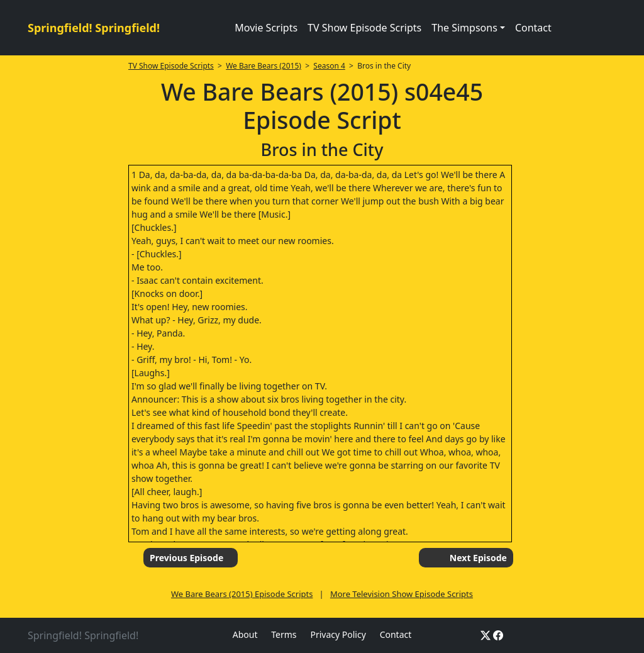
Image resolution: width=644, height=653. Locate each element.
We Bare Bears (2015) (264, 66)
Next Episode (478, 558)
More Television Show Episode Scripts (402, 594)
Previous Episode (186, 558)
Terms (284, 634)
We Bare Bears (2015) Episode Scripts (242, 594)
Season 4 (329, 66)
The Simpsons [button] (464, 28)
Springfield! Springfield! (94, 28)
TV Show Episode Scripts (364, 28)
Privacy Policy (338, 634)
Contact (533, 28)
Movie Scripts (266, 28)
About (245, 634)
